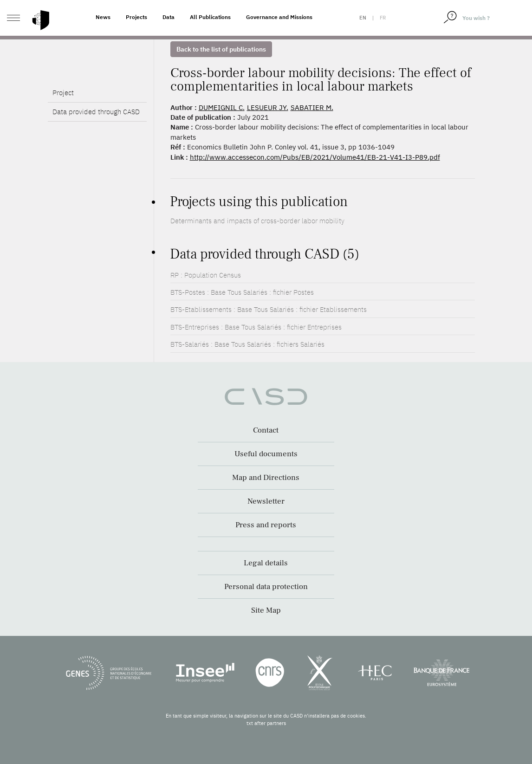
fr (383, 18)
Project (63, 117)
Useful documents (266, 454)
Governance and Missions (279, 17)
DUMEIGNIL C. (222, 107)
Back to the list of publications (221, 49)
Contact (266, 430)
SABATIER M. (312, 107)
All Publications (210, 17)
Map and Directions (266, 478)
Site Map (266, 610)
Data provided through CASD (96, 136)
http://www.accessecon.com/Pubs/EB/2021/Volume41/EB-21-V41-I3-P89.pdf (315, 157)
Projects (136, 17)
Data (169, 17)
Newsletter (266, 501)
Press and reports (266, 525)
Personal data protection (266, 587)
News (103, 17)
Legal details (266, 563)
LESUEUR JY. (268, 107)
